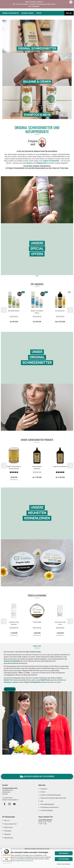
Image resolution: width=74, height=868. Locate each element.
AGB (42, 801)
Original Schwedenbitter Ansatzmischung (14, 468)
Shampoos (7, 682)
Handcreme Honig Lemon (60, 623)
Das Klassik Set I (60, 311)
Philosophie (8, 831)
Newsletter (7, 834)
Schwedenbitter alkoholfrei (37, 468)
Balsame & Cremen (28, 13)
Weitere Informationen (64, 864)
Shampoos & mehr (37, 115)
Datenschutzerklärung (27, 861)
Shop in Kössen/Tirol (10, 824)
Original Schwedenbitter (11, 13)
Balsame (30, 163)
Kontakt (43, 792)
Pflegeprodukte (41, 163)
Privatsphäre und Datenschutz (49, 807)
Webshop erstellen (30, 849)
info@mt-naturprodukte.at (10, 800)
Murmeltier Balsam (14, 311)
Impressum (44, 789)
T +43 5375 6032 (7, 798)
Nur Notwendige (64, 859)
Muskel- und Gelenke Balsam (37, 312)
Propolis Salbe (37, 622)
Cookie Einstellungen (47, 810)
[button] (4, 310)
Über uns (69, 13)
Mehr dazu (10, 689)
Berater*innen (45, 680)
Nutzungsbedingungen (47, 804)
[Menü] (10, 849)
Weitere (39, 13)
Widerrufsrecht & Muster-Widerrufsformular (53, 798)
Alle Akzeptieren (64, 853)
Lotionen (15, 682)
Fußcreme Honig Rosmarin (14, 623)
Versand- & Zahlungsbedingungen (50, 795)
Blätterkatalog (9, 838)
